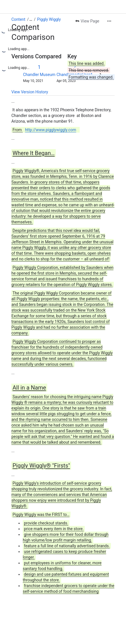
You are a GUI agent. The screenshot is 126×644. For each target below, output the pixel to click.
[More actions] (109, 21)
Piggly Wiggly (49, 19)
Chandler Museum (39, 75)
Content (18, 19)
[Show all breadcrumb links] (31, 19)
